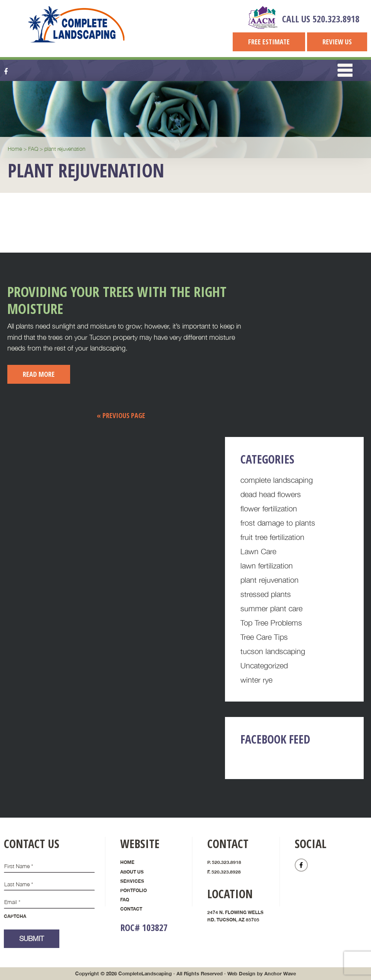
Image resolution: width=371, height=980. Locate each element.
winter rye (256, 680)
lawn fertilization (267, 566)
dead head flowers (271, 494)
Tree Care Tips (264, 637)
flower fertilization (269, 509)
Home (127, 862)
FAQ (125, 900)
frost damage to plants (278, 523)
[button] (345, 71)
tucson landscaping (273, 651)
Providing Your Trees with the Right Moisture (117, 300)
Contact (131, 909)
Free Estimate (269, 42)
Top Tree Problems (271, 623)
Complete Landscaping (77, 24)
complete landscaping (277, 480)
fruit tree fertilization (272, 537)
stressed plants (266, 594)
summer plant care (271, 608)
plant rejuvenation (269, 580)
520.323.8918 (336, 19)
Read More (39, 374)
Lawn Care (258, 551)
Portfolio (133, 890)
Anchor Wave (280, 973)
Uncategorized (264, 665)
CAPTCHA (15, 916)
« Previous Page (121, 415)
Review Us (337, 42)
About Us (132, 872)
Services (132, 881)
